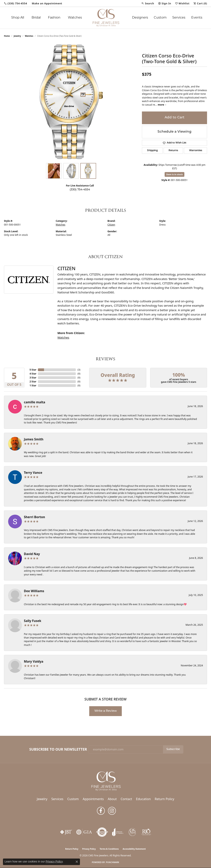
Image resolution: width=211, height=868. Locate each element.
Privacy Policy (89, 849)
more (162, 105)
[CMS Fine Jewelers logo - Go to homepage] (105, 18)
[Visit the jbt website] (66, 832)
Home (7, 36)
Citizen (111, 225)
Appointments (93, 799)
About (112, 799)
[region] (71, 102)
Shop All (18, 18)
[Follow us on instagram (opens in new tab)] (112, 811)
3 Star (33, 378)
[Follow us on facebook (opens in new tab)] (101, 811)
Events (197, 18)
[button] (148, 3)
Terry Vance (33, 473)
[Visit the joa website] (118, 832)
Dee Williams (34, 591)
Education (143, 799)
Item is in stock (174, 174)
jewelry (17, 36)
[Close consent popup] (77, 862)
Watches (75, 18)
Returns (173, 151)
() (79, 370)
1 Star (33, 385)
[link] (15, 3)
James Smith (34, 439)
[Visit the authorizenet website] (102, 832)
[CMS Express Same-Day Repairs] (132, 832)
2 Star (33, 382)
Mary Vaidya (34, 661)
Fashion (54, 18)
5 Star (33, 370)
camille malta (35, 402)
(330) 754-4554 (80, 190)
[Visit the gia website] (84, 832)
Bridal (36, 18)
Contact (126, 799)
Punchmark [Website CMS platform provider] (113, 862)
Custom (160, 18)
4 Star (33, 374)
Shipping (152, 151)
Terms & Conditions (109, 849)
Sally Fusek (33, 621)
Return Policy (165, 799)
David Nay (32, 554)
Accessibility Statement (134, 849)
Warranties (196, 151)
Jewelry (42, 799)
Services (179, 18)
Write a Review (106, 711)
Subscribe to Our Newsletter (58, 749)
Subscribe (173, 749)
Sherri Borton (34, 517)
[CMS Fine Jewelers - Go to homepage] (106, 781)
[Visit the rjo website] (146, 832)
